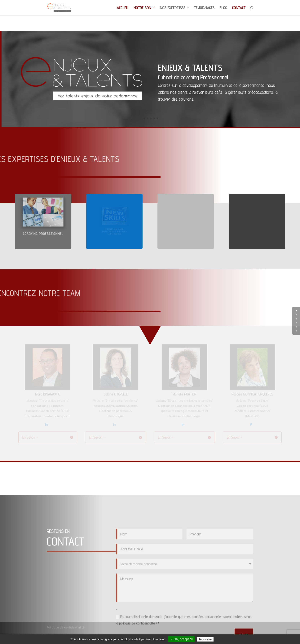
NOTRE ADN (142, 8)
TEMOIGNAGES (204, 8)
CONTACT (239, 8)
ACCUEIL (123, 8)
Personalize (205, 639)
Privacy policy (224, 639)
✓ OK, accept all (181, 639)
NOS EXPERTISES (173, 8)
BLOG (223, 8)
